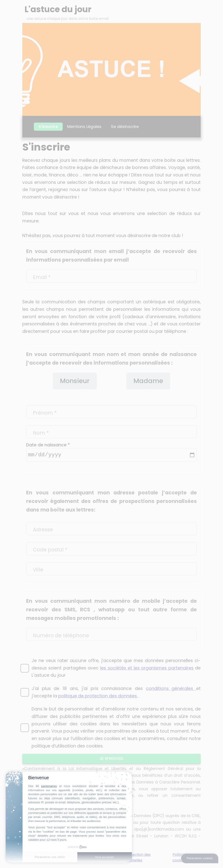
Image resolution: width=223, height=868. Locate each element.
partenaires (49, 786)
